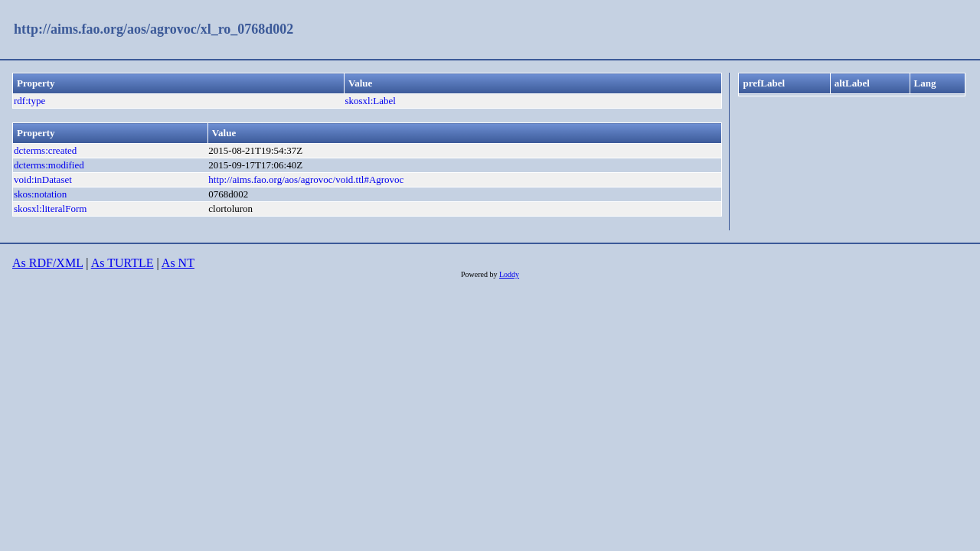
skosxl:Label (370, 101)
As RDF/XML (47, 263)
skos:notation (40, 194)
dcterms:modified (49, 165)
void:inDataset (43, 179)
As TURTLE (122, 263)
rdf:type (29, 101)
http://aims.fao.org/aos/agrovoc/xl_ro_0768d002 (154, 29)
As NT (178, 263)
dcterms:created (45, 150)
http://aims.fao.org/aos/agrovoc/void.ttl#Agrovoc (306, 179)
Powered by (480, 274)
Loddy (509, 274)
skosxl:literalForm (50, 209)
